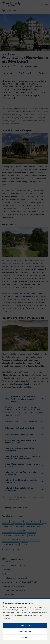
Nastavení (25, 637)
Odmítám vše (25, 631)
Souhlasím (25, 625)
